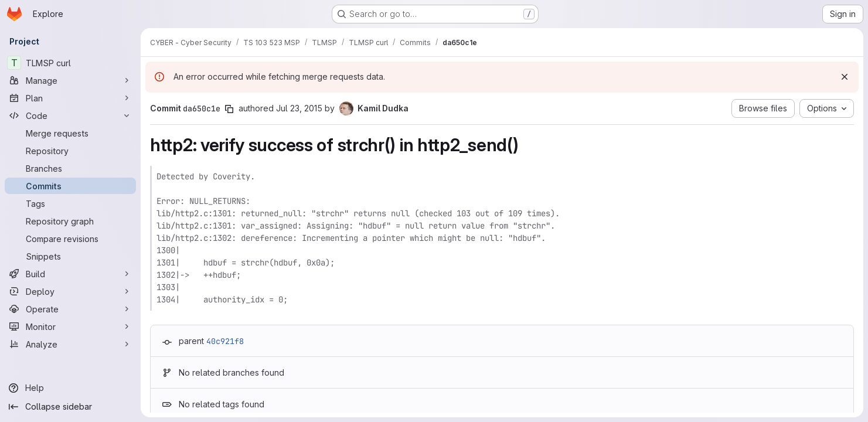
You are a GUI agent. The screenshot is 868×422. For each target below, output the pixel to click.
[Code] (70, 115)
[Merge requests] (70, 133)
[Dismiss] (845, 77)
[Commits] (70, 186)
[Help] (70, 388)
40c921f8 (225, 341)
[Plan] (70, 98)
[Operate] (70, 309)
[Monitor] (70, 326)
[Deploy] (70, 291)
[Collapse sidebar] (70, 407)
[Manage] (70, 80)
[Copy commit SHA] (229, 109)
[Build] (70, 274)
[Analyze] (70, 344)
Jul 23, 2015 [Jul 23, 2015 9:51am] (299, 108)
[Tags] (70, 203)
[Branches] (70, 168)
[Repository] (70, 151)
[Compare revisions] (70, 239)
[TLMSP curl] (70, 63)
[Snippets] (70, 256)
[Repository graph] (70, 221)
